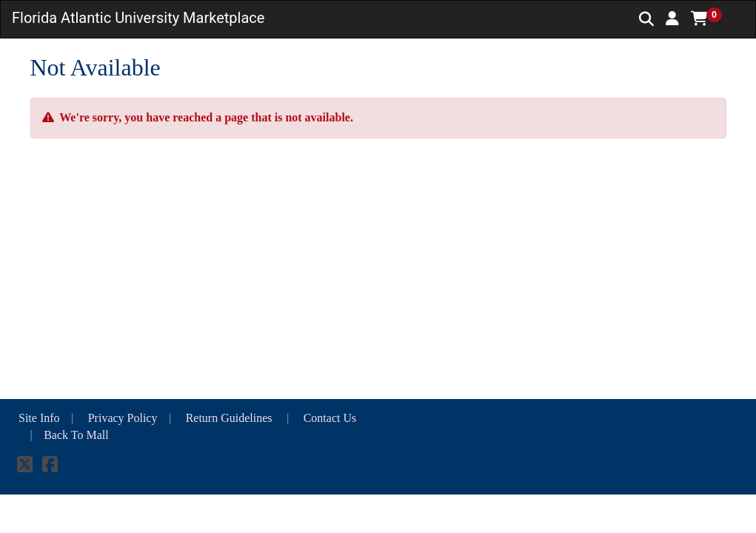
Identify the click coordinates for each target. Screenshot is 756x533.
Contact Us (330, 418)
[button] (672, 19)
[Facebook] (50, 467)
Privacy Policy (123, 418)
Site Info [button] (39, 418)
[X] (25, 467)
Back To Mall (76, 435)
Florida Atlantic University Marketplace (138, 18)
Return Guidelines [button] (231, 418)
